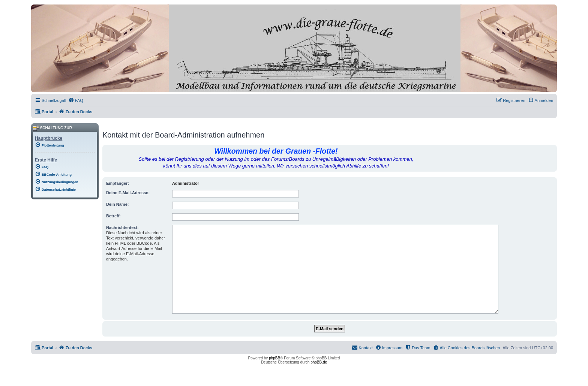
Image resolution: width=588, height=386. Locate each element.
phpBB (274, 358)
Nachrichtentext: (122, 227)
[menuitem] (76, 100)
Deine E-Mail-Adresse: (128, 193)
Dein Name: (118, 204)
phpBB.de (319, 362)
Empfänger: (118, 183)
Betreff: (113, 216)
